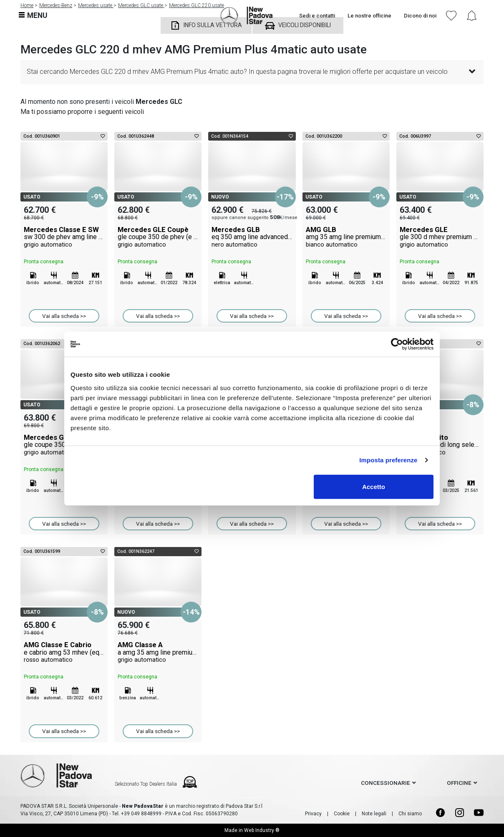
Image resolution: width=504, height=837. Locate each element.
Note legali (374, 814)
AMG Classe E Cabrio (64, 652)
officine (459, 783)
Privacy (313, 814)
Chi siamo (410, 814)
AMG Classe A (158, 652)
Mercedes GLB (252, 237)
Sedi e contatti (317, 16)
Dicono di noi (420, 16)
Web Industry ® (262, 830)
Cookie (342, 814)
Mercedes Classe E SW (64, 237)
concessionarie (386, 783)
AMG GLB (346, 237)
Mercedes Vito (440, 445)
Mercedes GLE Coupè (158, 237)
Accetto (374, 486)
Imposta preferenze (388, 460)
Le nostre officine (369, 16)
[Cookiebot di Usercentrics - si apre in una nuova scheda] (397, 344)
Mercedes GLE (440, 237)
